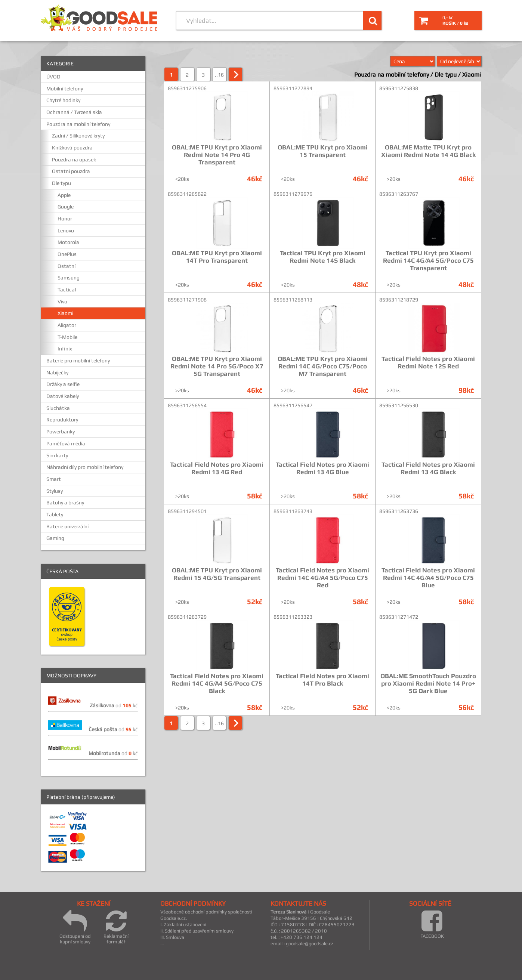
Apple (64, 195)
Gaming (55, 538)
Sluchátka (58, 408)
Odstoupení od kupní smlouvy (75, 927)
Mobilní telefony (65, 89)
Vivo (62, 302)
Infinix (65, 349)
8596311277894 (293, 88)
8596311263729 (187, 617)
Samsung (69, 278)
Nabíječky (57, 372)
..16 (219, 75)
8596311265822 (187, 194)
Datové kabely (63, 396)
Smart (54, 479)
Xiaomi (65, 313)
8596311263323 (293, 617)
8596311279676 (293, 194)
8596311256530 (399, 405)
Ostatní (67, 266)
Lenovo (66, 231)
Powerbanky (61, 432)
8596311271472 (399, 617)
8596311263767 (399, 194)
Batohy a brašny (65, 503)
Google (66, 207)
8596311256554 (187, 405)
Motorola (68, 242)
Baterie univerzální (67, 526)
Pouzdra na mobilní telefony (78, 124)
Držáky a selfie (63, 384)
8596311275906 (187, 88)
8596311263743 (293, 511)
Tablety (55, 514)
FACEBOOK (432, 924)
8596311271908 (187, 300)
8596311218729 (399, 300)
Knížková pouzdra (72, 148)
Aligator (67, 325)
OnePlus (67, 254)
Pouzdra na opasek (74, 160)
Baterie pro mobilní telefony (78, 361)
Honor (65, 219)
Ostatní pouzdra (71, 171)
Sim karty (57, 455)
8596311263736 (399, 511)
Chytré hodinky (63, 100)
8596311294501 (187, 511)
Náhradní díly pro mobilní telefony (85, 467)
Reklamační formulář (116, 927)
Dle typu (61, 183)
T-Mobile (67, 337)
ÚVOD (53, 77)
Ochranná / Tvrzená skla (74, 112)
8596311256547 (293, 405)
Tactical (67, 290)
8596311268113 (293, 300)
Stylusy (55, 491)
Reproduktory (62, 420)
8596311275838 (399, 88)
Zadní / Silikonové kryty (78, 136)
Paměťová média (66, 443)
